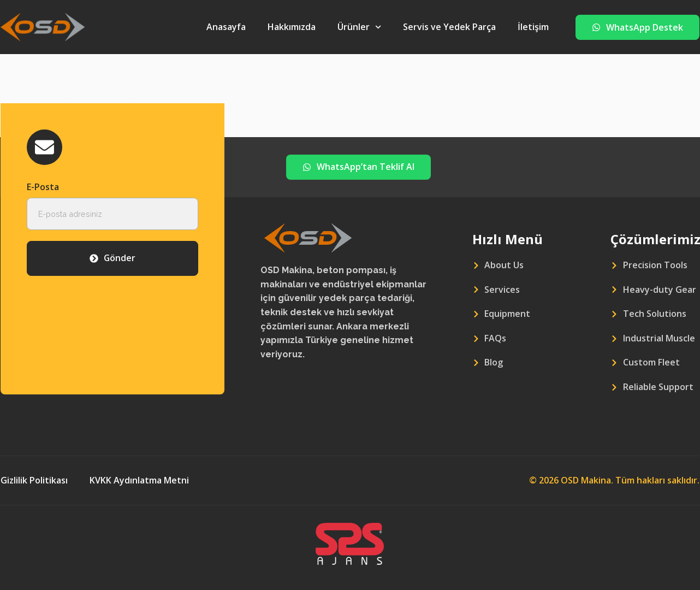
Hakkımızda (292, 27)
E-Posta (43, 187)
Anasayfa (226, 27)
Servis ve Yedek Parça (449, 27)
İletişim (533, 27)
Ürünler (359, 27)
